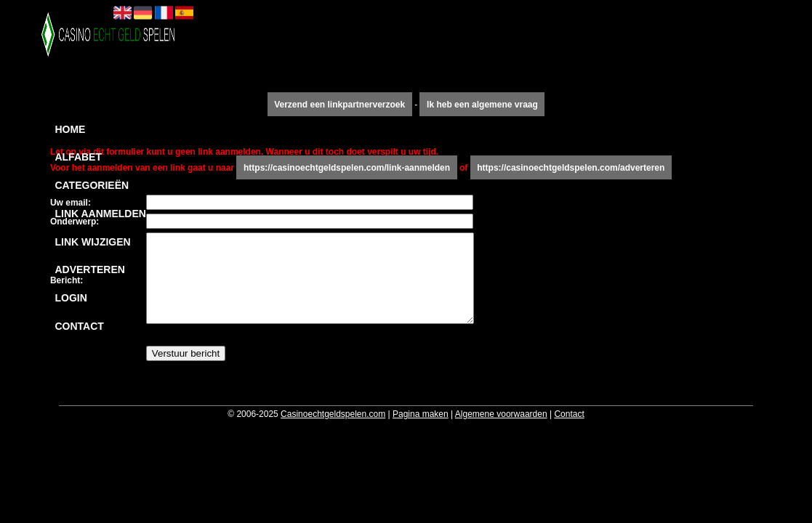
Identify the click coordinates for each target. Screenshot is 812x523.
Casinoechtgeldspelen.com (333, 414)
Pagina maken (421, 414)
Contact (79, 326)
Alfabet (78, 157)
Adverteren (89, 269)
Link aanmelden (100, 214)
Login (71, 298)
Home (70, 129)
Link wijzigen (92, 242)
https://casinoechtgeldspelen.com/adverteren (571, 168)
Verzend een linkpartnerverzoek (339, 105)
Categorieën (92, 185)
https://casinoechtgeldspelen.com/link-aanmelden (347, 168)
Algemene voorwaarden (501, 414)
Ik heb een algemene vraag (482, 105)
